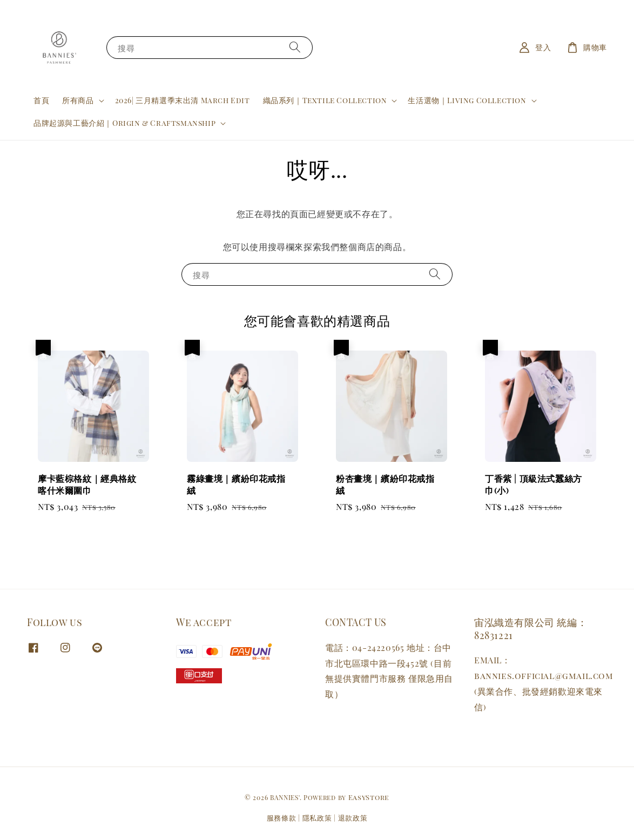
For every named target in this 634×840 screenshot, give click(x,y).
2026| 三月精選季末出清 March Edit (183, 100)
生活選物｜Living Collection (467, 100)
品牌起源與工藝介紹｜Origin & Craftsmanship (124, 123)
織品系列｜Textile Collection (325, 100)
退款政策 (353, 818)
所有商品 (78, 100)
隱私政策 (317, 818)
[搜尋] (295, 47)
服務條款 (282, 818)
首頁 (41, 100)
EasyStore (369, 797)
